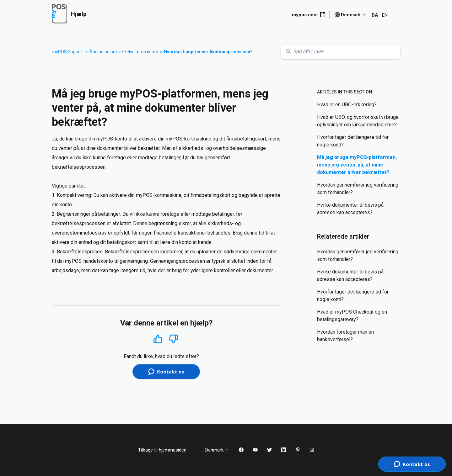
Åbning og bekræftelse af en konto (124, 52)
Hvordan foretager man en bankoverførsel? (345, 336)
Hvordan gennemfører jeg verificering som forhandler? (358, 189)
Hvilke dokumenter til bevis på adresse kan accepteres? (350, 209)
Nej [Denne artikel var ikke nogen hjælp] (174, 339)
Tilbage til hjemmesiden (167, 450)
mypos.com (309, 15)
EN (385, 15)
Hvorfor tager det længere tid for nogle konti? (353, 141)
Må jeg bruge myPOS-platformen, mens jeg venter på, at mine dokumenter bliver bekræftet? (357, 165)
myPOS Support (68, 52)
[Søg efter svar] (341, 52)
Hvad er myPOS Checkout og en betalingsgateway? (352, 316)
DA (375, 15)
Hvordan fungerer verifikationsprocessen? (208, 52)
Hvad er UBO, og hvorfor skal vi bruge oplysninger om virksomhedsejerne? (358, 121)
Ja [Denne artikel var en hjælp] (158, 339)
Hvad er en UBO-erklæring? (347, 105)
